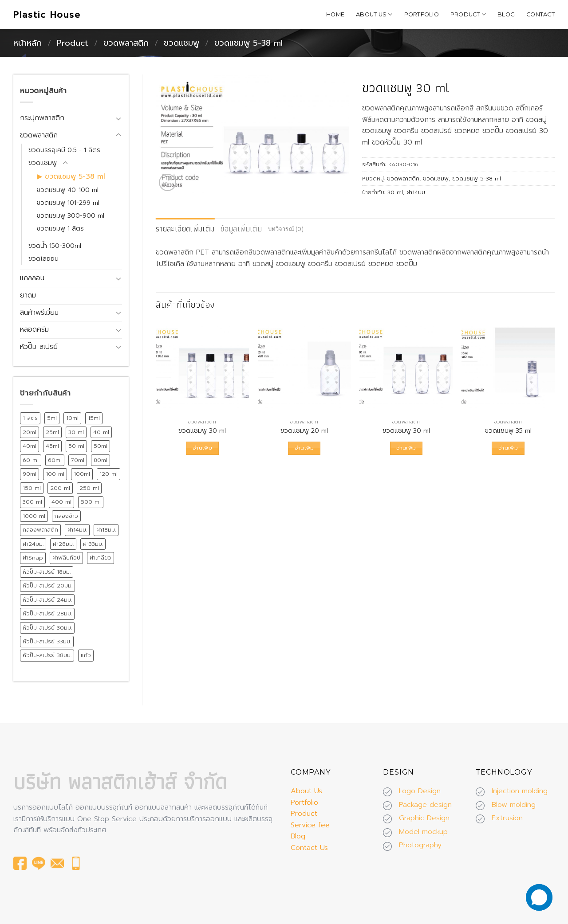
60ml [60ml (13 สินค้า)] (55, 460)
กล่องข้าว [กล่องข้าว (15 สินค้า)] (66, 516)
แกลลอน (32, 278)
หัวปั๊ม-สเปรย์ (39, 347)
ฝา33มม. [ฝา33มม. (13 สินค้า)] (93, 544)
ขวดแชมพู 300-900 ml (71, 215)
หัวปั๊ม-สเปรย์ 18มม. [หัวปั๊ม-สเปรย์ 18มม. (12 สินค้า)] (47, 572)
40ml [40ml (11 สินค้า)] (30, 446)
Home (335, 14)
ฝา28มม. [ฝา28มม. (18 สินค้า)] (63, 544)
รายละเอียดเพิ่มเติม (185, 229)
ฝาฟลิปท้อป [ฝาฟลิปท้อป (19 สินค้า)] (66, 558)
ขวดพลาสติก (126, 43)
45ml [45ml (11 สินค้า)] (52, 446)
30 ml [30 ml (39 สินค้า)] (76, 432)
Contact (540, 14)
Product (468, 14)
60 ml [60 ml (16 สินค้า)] (31, 460)
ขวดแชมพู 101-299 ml (68, 203)
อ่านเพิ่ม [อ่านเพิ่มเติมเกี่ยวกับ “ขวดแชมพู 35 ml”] (508, 448)
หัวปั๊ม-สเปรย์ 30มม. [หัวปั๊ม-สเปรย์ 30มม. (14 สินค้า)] (47, 628)
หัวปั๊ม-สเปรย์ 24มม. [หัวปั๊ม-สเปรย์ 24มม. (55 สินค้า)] (47, 600)
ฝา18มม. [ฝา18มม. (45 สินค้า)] (106, 530)
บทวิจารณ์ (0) (286, 229)
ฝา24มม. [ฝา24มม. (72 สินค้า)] (33, 544)
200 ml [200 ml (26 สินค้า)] (60, 488)
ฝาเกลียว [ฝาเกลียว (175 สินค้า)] (101, 558)
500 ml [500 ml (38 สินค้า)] (91, 502)
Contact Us (309, 848)
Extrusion (507, 818)
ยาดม (28, 295)
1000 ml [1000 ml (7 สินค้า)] (34, 516)
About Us (374, 14)
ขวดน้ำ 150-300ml (55, 246)
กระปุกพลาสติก (42, 118)
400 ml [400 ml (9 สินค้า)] (61, 502)
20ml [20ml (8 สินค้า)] (30, 432)
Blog (506, 14)
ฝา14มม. (416, 192)
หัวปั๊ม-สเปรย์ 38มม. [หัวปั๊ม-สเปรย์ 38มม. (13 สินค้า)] (47, 655)
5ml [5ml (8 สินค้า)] (52, 418)
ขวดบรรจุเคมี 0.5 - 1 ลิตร (64, 150)
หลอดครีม (34, 329)
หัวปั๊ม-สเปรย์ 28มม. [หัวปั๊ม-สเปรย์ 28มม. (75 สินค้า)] (47, 613)
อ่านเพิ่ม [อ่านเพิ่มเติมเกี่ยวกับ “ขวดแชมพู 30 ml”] (202, 448)
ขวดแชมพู (181, 43)
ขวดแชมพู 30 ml (202, 431)
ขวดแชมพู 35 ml (508, 431)
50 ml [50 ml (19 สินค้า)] (76, 446)
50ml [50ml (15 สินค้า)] (101, 446)
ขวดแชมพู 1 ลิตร (60, 228)
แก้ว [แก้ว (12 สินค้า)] (86, 655)
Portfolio (422, 14)
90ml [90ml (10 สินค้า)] (30, 474)
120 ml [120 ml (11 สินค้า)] (108, 474)
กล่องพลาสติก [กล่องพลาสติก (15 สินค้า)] (40, 530)
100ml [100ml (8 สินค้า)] (82, 474)
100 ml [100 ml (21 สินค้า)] (55, 474)
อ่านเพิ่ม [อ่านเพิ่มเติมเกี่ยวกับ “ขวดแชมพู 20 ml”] (304, 448)
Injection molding (520, 791)
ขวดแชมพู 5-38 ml (248, 43)
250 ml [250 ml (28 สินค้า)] (89, 488)
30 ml (395, 192)
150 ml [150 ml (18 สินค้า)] (32, 488)
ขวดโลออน (43, 258)
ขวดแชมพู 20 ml (304, 431)
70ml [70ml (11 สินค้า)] (78, 460)
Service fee (310, 825)
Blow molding (514, 805)
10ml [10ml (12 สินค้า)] (72, 418)
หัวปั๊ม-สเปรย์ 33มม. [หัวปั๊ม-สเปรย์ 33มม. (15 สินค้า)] (47, 641)
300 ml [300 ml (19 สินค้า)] (32, 502)
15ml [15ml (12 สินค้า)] (94, 418)
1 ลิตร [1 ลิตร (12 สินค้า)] (30, 418)
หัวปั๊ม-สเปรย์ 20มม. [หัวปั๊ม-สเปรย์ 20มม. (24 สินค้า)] (47, 585)
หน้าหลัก (28, 43)
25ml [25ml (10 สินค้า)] (52, 432)
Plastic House (47, 15)
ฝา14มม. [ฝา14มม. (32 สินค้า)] (77, 530)
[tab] (185, 229)
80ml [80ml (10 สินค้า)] (101, 460)
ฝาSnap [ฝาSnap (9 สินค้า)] (33, 558)
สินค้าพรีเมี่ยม (39, 313)
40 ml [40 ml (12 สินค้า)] (101, 432)
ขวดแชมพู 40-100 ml (68, 190)
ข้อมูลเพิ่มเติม (241, 229)
